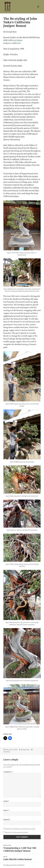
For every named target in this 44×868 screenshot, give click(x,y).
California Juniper (15, 40)
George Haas (25, 750)
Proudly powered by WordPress (14, 865)
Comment (8, 772)
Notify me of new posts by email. (17, 832)
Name (6, 801)
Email (6, 810)
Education (7, 752)
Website (7, 820)
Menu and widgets (38, 9)
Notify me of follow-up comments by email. (20, 829)
